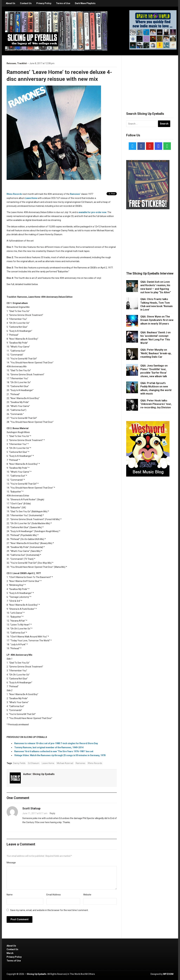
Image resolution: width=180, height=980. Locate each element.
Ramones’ (75, 194)
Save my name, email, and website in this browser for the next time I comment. (49, 910)
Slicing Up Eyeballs (44, 774)
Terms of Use (63, 3)
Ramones (80, 763)
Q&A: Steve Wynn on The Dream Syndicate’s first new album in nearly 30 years (157, 320)
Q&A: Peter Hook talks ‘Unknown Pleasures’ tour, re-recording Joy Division (156, 404)
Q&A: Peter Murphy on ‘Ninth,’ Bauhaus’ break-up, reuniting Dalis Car (156, 353)
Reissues (11, 63)
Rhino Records (14, 194)
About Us (11, 3)
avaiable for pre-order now (92, 212)
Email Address (54, 895)
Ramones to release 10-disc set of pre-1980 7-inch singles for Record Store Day (56, 743)
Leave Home (48, 763)
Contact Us (26, 3)
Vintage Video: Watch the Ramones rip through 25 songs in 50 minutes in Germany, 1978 (60, 755)
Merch (10, 953)
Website (87, 895)
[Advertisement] (150, 80)
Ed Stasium (34, 763)
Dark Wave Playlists (85, 3)
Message (11, 863)
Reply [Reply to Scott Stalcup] (52, 813)
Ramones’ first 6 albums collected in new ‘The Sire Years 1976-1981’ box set (54, 751)
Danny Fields (19, 763)
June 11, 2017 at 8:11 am (35, 813)
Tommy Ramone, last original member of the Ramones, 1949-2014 (49, 747)
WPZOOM (168, 974)
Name (10, 895)
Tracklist (22, 63)
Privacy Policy (44, 3)
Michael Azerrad (65, 763)
